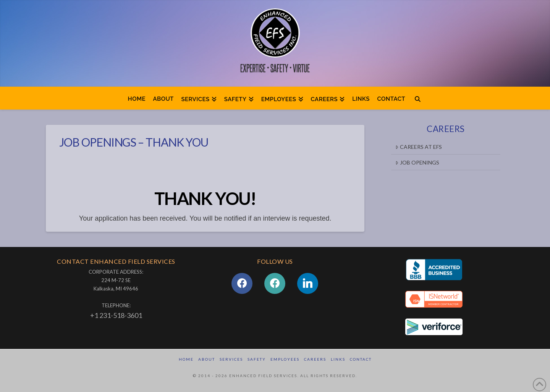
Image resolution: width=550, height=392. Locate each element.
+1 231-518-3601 (116, 315)
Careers (315, 359)
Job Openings (417, 162)
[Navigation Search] (418, 98)
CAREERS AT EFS (418, 147)
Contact (361, 359)
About (207, 359)
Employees (285, 359)
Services (231, 359)
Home (186, 359)
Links (338, 359)
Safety (257, 359)
